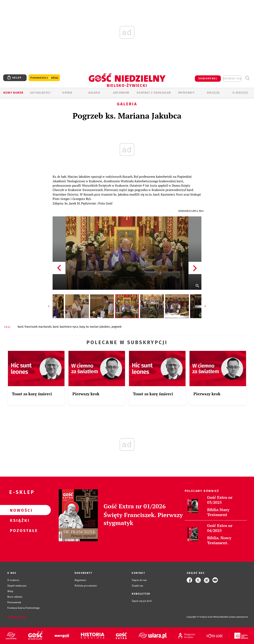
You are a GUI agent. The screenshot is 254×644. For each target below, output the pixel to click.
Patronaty (187, 93)
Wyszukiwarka (247, 78)
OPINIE (67, 93)
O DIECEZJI (240, 93)
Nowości (19, 510)
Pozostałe (19, 530)
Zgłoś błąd (16, 617)
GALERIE (94, 93)
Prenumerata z (44, 78)
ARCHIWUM (121, 93)
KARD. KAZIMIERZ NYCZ (65, 327)
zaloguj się (232, 79)
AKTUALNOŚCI (40, 93)
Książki (19, 520)
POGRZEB (116, 327)
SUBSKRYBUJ (208, 79)
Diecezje (213, 93)
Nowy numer (13, 93)
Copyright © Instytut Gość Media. (203, 617)
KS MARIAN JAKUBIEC (98, 327)
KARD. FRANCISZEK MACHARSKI (35, 327)
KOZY (82, 327)
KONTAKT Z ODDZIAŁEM (154, 93)
